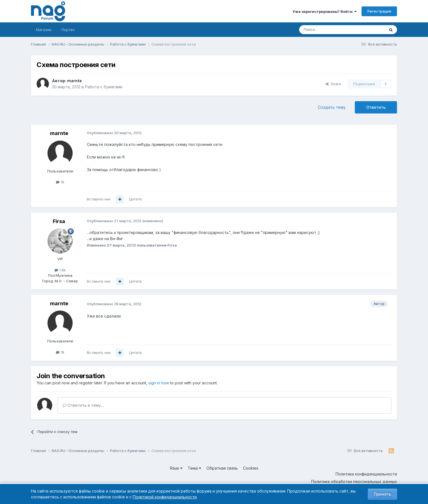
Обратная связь (222, 468)
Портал (68, 30)
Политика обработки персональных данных (354, 481)
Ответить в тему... (83, 405)
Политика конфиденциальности (366, 474)
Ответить (376, 107)
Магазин (44, 30)
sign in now (159, 383)
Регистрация (379, 11)
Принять (382, 494)
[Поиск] (327, 30)
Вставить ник (99, 199)
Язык (176, 468)
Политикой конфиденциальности (165, 497)
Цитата (135, 199)
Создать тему (332, 107)
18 (60, 182)
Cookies (251, 468)
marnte (74, 81)
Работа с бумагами (104, 87)
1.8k (60, 270)
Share (333, 84)
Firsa (59, 221)
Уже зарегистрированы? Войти (324, 11)
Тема (194, 468)
